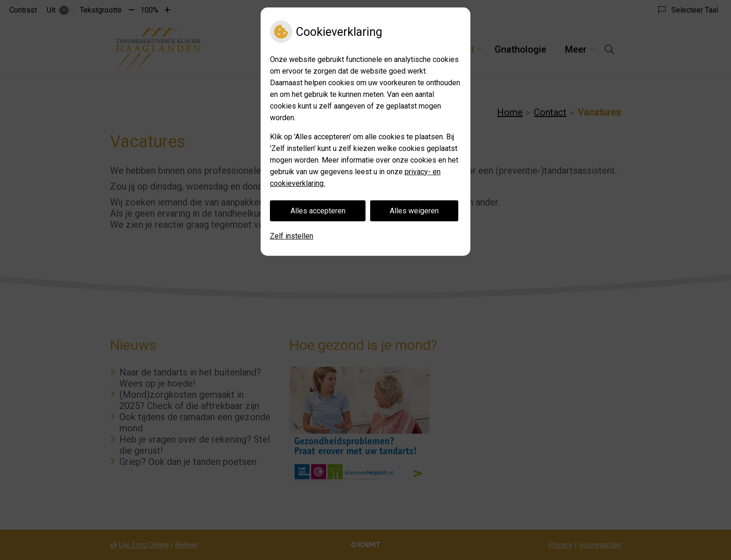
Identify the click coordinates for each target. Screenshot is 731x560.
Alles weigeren (414, 211)
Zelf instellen (292, 236)
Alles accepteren (318, 211)
